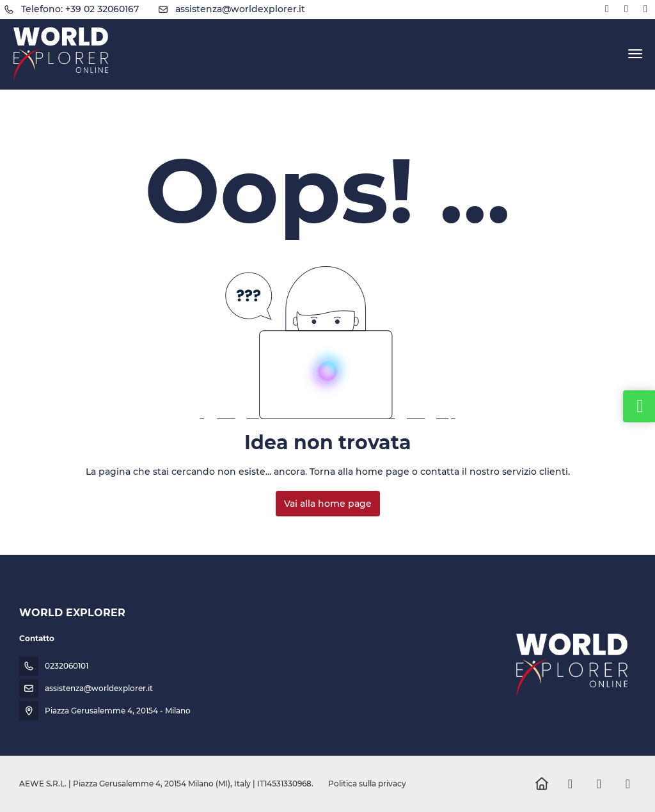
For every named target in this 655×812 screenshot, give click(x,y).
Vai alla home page (328, 504)
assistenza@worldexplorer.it (240, 9)
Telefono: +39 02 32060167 (80, 9)
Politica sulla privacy (367, 784)
